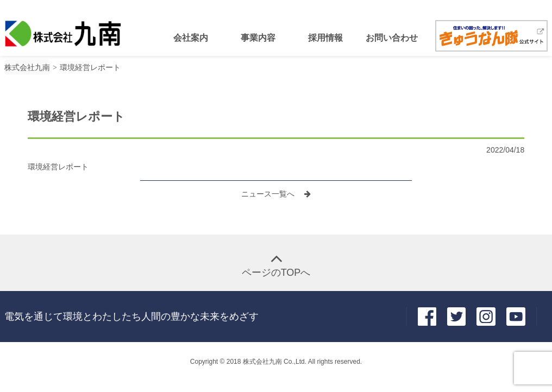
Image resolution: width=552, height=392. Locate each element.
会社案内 (191, 38)
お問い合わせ (392, 38)
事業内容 (258, 38)
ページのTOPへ (276, 273)
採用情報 (325, 38)
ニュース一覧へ (269, 194)
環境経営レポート (58, 167)
